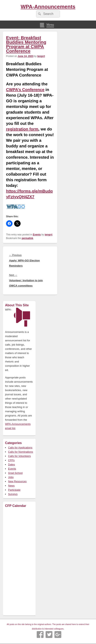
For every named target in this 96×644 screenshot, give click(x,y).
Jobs (11, 477)
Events (37, 235)
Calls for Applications (20, 448)
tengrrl (41, 56)
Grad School (15, 473)
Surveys (13, 494)
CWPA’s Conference (25, 90)
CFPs (11, 460)
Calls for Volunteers (19, 456)
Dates (11, 464)
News (11, 486)
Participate (14, 490)
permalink (27, 238)
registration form (22, 129)
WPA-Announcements (48, 7)
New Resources (17, 481)
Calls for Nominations (21, 452)
